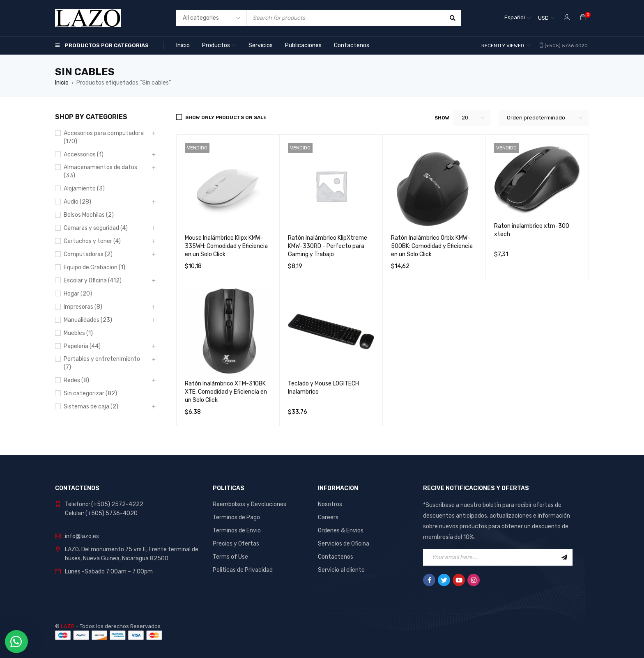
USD (543, 18)
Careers (328, 517)
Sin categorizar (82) (90, 393)
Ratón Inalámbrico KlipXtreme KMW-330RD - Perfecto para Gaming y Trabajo (328, 246)
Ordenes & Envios (341, 531)
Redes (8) (76, 380)
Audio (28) (77, 202)
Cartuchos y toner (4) (92, 241)
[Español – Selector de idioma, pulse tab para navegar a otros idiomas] (518, 18)
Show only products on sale (226, 117)
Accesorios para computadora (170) (104, 137)
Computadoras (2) (88, 254)
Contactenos (336, 557)
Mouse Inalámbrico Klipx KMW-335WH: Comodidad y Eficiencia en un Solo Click (226, 246)
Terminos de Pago (236, 517)
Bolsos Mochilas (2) (89, 215)
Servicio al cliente (341, 570)
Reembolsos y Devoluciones (250, 504)
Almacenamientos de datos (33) (100, 171)
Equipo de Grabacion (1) (94, 267)
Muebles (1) (78, 333)
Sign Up (564, 557)
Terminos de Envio (237, 531)
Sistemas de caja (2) (91, 407)
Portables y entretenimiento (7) (102, 363)
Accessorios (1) (84, 155)
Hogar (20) (78, 294)
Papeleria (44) (82, 346)
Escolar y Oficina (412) (93, 281)
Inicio (62, 83)
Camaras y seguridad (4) (96, 228)
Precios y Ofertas (236, 544)
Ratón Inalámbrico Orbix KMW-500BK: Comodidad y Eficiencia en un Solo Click (432, 246)
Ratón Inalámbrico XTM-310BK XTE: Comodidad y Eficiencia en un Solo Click (226, 392)
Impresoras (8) (83, 307)
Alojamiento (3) (84, 189)
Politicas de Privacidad (243, 570)
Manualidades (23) (88, 320)
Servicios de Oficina (344, 544)
